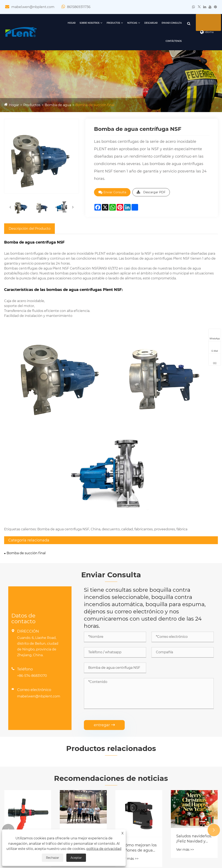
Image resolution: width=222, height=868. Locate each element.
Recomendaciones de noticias (111, 651)
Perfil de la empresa (21, 769)
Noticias (127, 23)
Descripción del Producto (30, 228)
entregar (104, 597)
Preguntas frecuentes (132, 783)
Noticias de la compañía (134, 769)
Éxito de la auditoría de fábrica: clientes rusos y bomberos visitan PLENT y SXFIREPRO (82, 707)
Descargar (146, 23)
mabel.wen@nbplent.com (33, 7)
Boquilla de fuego (74, 769)
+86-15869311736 (186, 774)
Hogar (66, 23)
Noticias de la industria (133, 776)
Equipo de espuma (75, 783)
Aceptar (76, 858)
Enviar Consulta (166, 23)
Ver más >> (19, 731)
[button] (8, 703)
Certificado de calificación (25, 776)
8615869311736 (79, 7)
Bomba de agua (58, 105)
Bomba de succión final (95, 105)
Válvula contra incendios (79, 797)
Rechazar (53, 858)
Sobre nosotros (84, 23)
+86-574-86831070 (32, 548)
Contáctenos (168, 41)
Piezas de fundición (75, 805)
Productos (108, 23)
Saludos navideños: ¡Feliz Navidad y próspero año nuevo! (194, 711)
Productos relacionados (111, 621)
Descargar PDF (151, 192)
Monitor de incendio (76, 776)
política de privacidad (104, 849)
